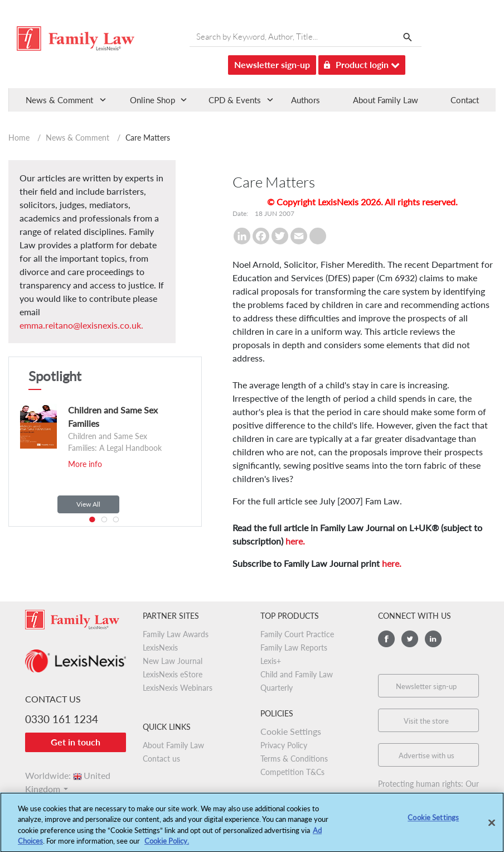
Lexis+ (271, 661)
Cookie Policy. (167, 846)
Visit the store (426, 721)
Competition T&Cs (292, 772)
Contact (465, 100)
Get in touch (76, 742)
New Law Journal (173, 661)
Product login (362, 63)
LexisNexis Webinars (178, 688)
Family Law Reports (294, 648)
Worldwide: (68, 775)
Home (19, 138)
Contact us (161, 759)
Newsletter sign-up (272, 64)
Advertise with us (427, 755)
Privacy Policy (284, 745)
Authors (306, 100)
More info (85, 464)
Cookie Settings (291, 731)
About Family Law (386, 100)
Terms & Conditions (294, 759)
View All (88, 504)
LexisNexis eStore (173, 674)
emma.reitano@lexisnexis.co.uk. (81, 325)
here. (295, 541)
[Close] (492, 827)
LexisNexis (160, 648)
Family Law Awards (176, 634)
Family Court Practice (297, 634)
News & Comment (77, 138)
